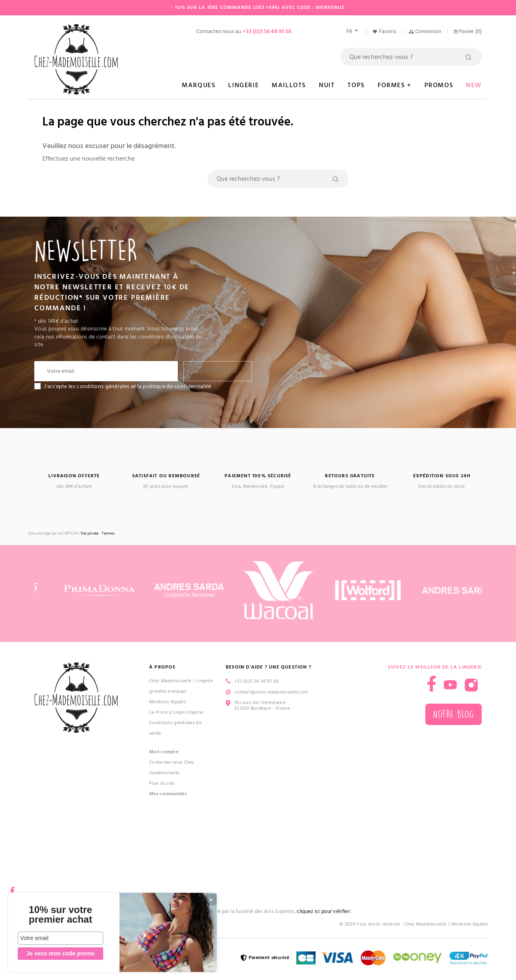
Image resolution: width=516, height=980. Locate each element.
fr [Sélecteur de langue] (350, 31)
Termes (108, 534)
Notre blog (454, 714)
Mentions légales (167, 702)
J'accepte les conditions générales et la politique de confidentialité (128, 387)
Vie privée (89, 534)
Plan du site (162, 783)
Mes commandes (168, 794)
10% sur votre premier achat (60, 915)
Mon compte (164, 752)
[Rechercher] (411, 57)
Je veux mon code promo (61, 953)
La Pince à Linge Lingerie (176, 712)
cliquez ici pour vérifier (323, 912)
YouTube (450, 685)
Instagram (471, 685)
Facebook (12, 888)
